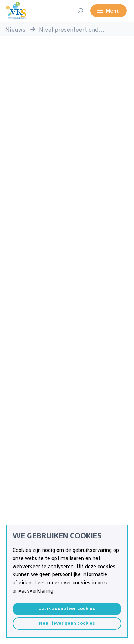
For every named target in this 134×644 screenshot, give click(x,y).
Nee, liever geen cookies (67, 623)
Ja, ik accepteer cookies (67, 609)
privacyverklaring (33, 591)
